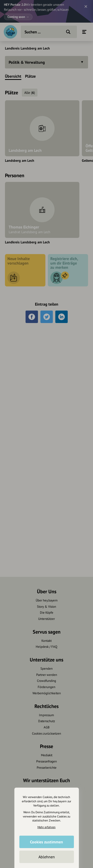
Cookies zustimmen (46, 842)
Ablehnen (47, 857)
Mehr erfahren (46, 827)
